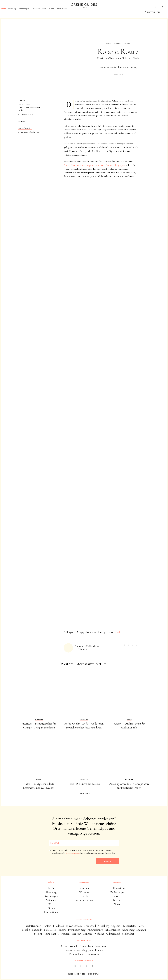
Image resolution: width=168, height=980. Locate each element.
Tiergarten (64, 934)
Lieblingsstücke (117, 888)
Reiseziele (84, 888)
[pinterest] (87, 967)
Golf (117, 896)
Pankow (62, 930)
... (19, 125)
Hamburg (16, 12)
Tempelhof (50, 934)
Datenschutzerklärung (73, 853)
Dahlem (47, 926)
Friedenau (58, 926)
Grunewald (90, 926)
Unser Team (87, 946)
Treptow (76, 934)
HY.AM (98, 974)
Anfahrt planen (27, 114)
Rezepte (117, 900)
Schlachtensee (112, 930)
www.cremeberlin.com (30, 132)
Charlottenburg (32, 926)
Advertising (80, 950)
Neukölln (37, 930)
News (117, 904)
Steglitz (38, 934)
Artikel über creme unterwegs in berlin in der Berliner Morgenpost (94, 165)
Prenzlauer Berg (77, 930)
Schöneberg (128, 930)
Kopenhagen (28, 12)
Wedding (99, 934)
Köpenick (116, 926)
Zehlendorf (128, 934)
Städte (8, 7)
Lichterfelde (130, 926)
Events (68, 950)
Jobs (91, 950)
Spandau (141, 930)
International (66, 12)
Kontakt (74, 946)
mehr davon (85, 793)
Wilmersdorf (113, 934)
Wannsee (87, 934)
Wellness (84, 892)
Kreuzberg (103, 926)
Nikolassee (50, 930)
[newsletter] (93, 967)
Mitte (141, 926)
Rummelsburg (95, 930)
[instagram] (81, 967)
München (40, 12)
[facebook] (75, 967)
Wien (48, 12)
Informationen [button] (84, 940)
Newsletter (101, 946)
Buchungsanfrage (84, 900)
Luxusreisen (23, 7)
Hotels (84, 896)
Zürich (56, 12)
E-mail (117, 632)
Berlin (7, 12)
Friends (99, 950)
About (64, 946)
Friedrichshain (74, 926)
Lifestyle (38, 7)
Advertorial (118, 74)
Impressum (93, 954)
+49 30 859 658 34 (25, 128)
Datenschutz (76, 954)
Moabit (26, 930)
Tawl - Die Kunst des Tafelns (84, 784)
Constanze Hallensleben (108, 67)
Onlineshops (117, 892)
